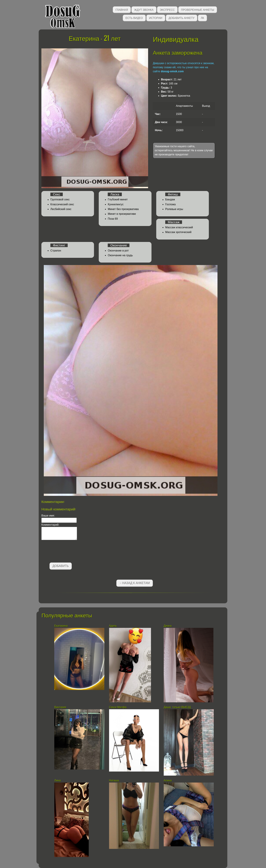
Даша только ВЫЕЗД (177, 707)
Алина (168, 780)
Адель (113, 626)
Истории (156, 18)
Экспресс (167, 10)
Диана (168, 626)
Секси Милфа (118, 707)
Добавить (61, 566)
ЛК (202, 18)
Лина (57, 780)
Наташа (114, 780)
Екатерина (61, 626)
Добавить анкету (182, 18)
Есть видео (134, 18)
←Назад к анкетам (135, 583)
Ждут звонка (144, 10)
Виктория (60, 707)
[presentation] (67, 552)
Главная (122, 10)
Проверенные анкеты (198, 10)
